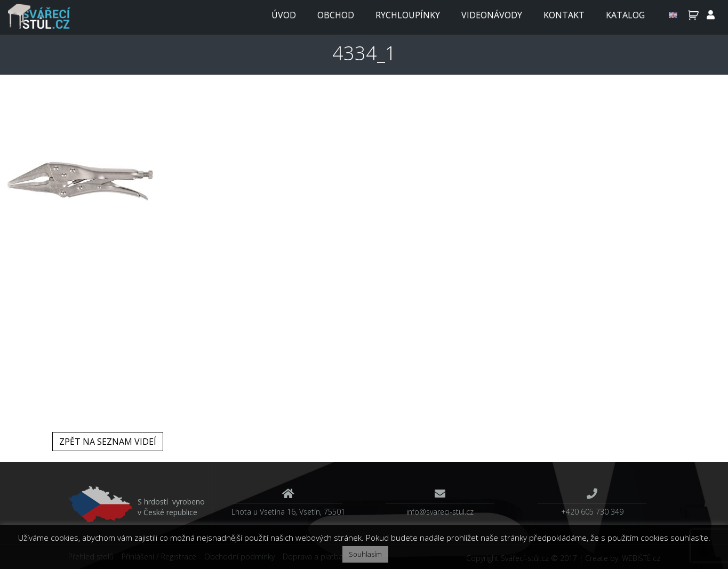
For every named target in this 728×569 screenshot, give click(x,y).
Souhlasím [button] (365, 554)
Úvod (284, 15)
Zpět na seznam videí (108, 442)
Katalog (625, 15)
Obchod (336, 15)
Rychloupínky (408, 15)
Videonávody (492, 15)
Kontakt (564, 15)
